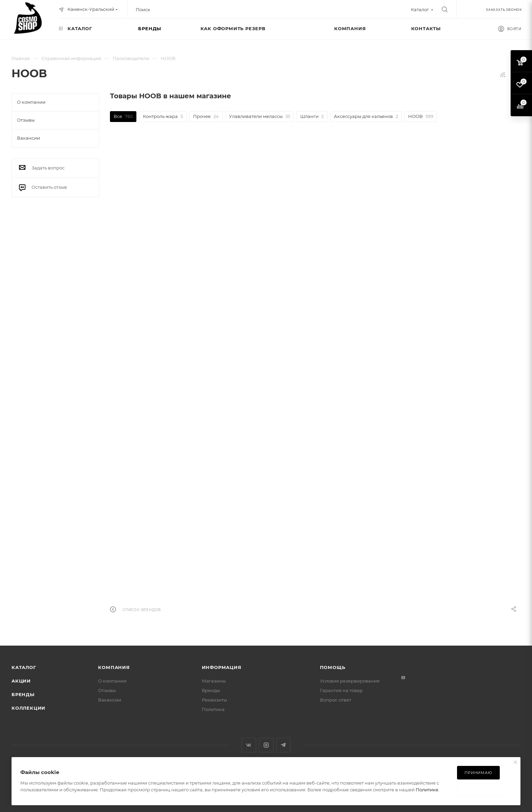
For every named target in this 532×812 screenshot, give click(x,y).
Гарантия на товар (341, 690)
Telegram (283, 745)
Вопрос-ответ (336, 700)
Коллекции (28, 708)
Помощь (333, 667)
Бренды (23, 694)
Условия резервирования (350, 681)
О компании (112, 681)
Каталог (24, 667)
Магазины (214, 681)
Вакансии (110, 700)
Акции (21, 681)
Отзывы (107, 690)
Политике (427, 790)
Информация (222, 667)
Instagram (266, 745)
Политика (213, 709)
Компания (114, 667)
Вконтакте (249, 745)
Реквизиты (214, 700)
